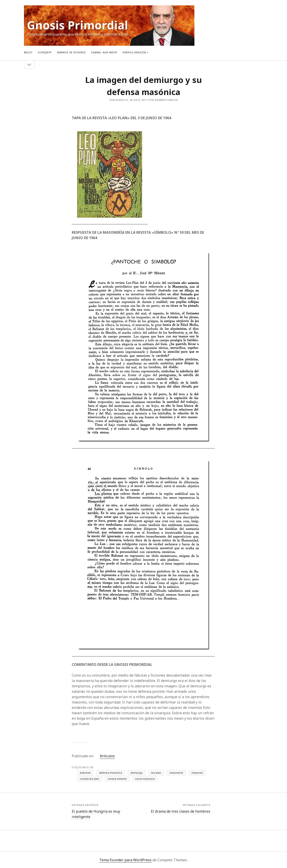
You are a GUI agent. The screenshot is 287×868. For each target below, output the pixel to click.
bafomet (85, 773)
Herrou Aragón (134, 52)
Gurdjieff (45, 52)
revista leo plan (90, 779)
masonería (176, 773)
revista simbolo (117, 779)
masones (197, 773)
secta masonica (145, 779)
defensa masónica (111, 773)
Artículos (107, 756)
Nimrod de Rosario (71, 52)
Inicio (28, 52)
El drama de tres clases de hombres (181, 811)
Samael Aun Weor (104, 52)
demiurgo (137, 773)
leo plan (156, 773)
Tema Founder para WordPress (125, 860)
